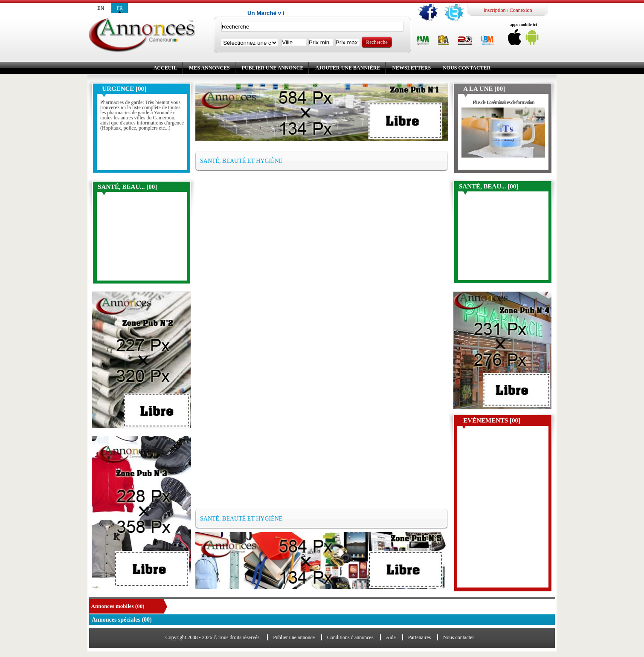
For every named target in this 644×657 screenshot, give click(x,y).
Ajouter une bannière (348, 68)
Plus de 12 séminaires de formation (503, 102)
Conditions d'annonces (350, 637)
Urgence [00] (124, 89)
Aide (391, 637)
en (101, 8)
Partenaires (419, 637)
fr (120, 8)
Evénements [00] (492, 420)
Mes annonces (209, 68)
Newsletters (411, 68)
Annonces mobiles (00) (118, 606)
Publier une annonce (273, 68)
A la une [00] (484, 89)
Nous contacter (467, 68)
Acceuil (165, 68)
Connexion (521, 10)
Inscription (494, 10)
